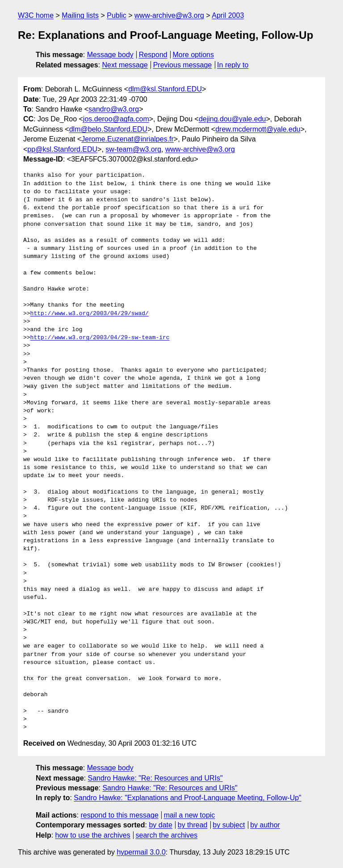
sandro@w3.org (114, 109)
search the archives (167, 835)
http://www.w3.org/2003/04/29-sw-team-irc (100, 338)
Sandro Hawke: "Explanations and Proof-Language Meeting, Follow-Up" (187, 798)
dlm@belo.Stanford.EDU (108, 129)
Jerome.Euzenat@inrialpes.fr (128, 139)
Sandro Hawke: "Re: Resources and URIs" (155, 778)
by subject (229, 825)
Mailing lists (80, 15)
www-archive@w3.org (169, 15)
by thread (193, 825)
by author (265, 825)
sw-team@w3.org (133, 149)
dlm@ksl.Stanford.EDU (165, 89)
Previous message (183, 65)
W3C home (36, 15)
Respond (153, 55)
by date (160, 825)
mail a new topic (190, 815)
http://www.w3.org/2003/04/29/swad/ (90, 314)
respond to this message (119, 815)
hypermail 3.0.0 (141, 852)
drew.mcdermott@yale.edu (258, 129)
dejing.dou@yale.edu (232, 119)
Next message (125, 65)
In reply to (233, 65)
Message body (110, 55)
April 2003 (228, 15)
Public (117, 15)
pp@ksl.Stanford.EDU (62, 149)
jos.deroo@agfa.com (116, 119)
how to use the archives (93, 835)
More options (194, 55)
